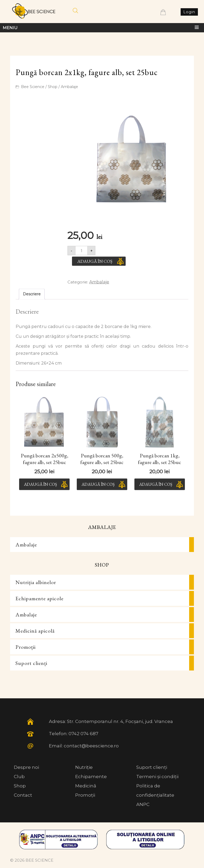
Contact (23, 795)
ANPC (143, 804)
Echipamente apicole (39, 598)
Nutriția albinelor (36, 582)
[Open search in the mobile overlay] (75, 11)
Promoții (25, 647)
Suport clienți (31, 663)
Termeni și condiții (157, 777)
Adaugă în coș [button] (40, 494)
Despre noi (26, 767)
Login (189, 12)
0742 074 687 (83, 734)
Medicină (86, 786)
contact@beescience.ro (91, 746)
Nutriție (84, 767)
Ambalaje (69, 87)
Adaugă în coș (95, 271)
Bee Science (33, 87)
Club (19, 777)
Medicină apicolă (35, 631)
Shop (53, 87)
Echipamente (91, 777)
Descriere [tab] (32, 304)
